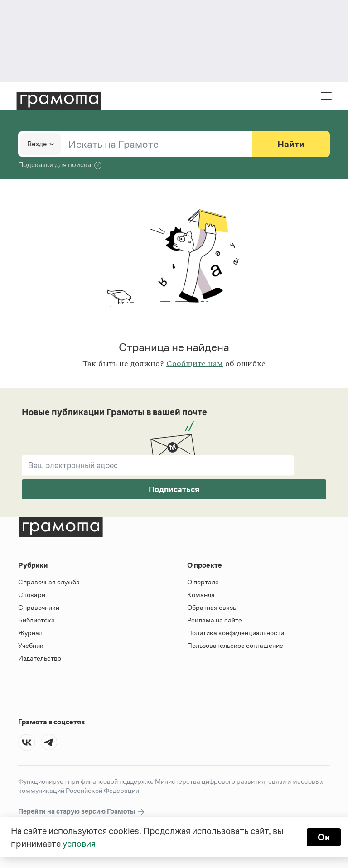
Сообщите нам (195, 364)
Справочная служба (49, 582)
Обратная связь (212, 607)
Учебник (31, 645)
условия (79, 844)
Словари (32, 595)
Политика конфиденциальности (236, 633)
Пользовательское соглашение (235, 645)
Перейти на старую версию (82, 812)
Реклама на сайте (215, 620)
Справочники (39, 607)
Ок (324, 837)
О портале (203, 582)
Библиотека (36, 620)
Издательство (40, 658)
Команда (201, 595)
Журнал (30, 633)
